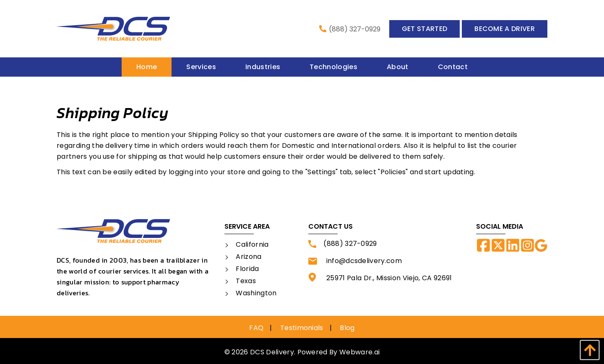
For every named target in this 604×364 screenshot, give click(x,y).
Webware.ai (359, 352)
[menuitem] (147, 67)
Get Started (425, 29)
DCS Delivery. (273, 352)
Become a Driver (505, 29)
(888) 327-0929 (350, 29)
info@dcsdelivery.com (355, 261)
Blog (347, 328)
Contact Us (331, 226)
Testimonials (302, 328)
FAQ (256, 328)
